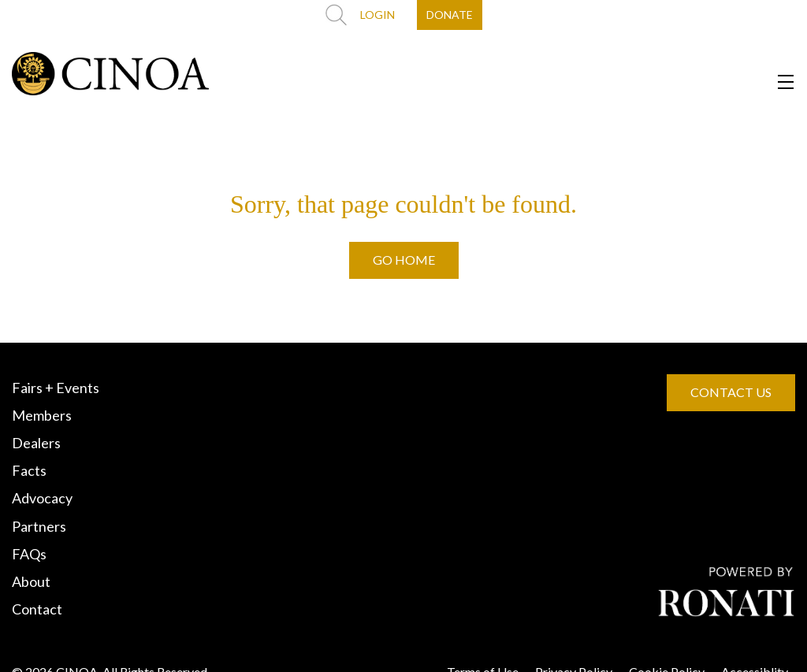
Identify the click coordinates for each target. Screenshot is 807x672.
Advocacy (42, 498)
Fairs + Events (56, 388)
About (31, 581)
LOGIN (377, 15)
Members (42, 415)
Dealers (36, 443)
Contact (37, 609)
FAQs (29, 554)
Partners (39, 526)
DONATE (450, 15)
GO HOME (404, 260)
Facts (29, 470)
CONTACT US (731, 392)
